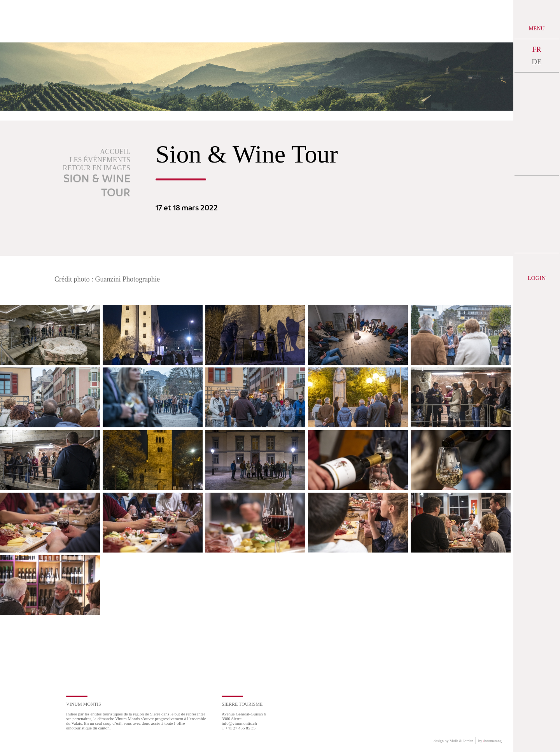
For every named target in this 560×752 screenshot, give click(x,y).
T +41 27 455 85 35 (239, 728)
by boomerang (490, 741)
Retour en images (96, 168)
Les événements (100, 160)
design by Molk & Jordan (453, 741)
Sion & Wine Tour (97, 186)
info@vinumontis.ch (239, 723)
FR (536, 49)
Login (537, 278)
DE (536, 62)
